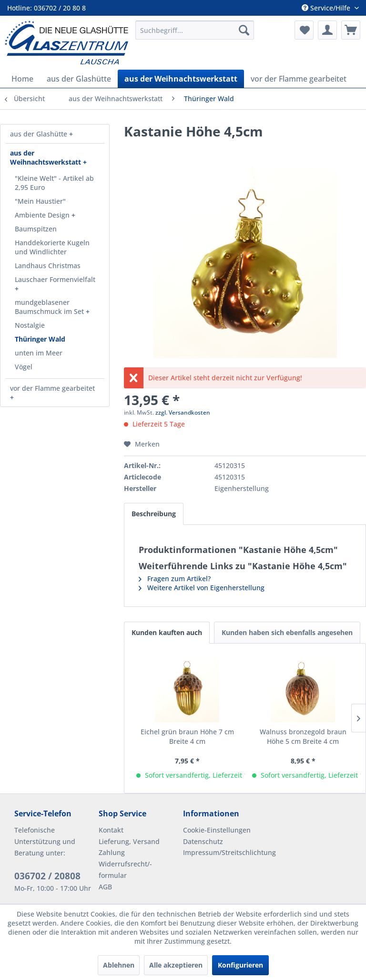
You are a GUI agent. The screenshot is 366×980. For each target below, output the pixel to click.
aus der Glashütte (40, 134)
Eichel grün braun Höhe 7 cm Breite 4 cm (187, 736)
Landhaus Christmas (48, 266)
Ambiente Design (43, 215)
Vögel (24, 367)
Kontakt (111, 830)
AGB (105, 887)
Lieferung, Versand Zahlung (129, 847)
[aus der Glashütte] (79, 79)
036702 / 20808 (47, 876)
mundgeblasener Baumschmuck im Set (50, 307)
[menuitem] (195, 30)
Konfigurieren (240, 965)
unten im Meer (39, 353)
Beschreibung (154, 514)
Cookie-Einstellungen (217, 830)
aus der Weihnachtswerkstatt (46, 157)
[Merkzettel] (304, 30)
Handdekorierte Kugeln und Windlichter (52, 247)
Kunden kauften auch (167, 632)
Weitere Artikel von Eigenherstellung (202, 588)
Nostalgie (30, 325)
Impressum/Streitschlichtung (223, 852)
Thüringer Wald (40, 339)
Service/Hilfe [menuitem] (327, 8)
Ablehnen (119, 965)
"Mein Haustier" (40, 201)
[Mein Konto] (327, 30)
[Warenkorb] (351, 30)
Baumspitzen (36, 229)
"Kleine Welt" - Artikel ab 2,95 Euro (54, 183)
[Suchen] (244, 30)
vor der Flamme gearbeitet (52, 388)
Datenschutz (203, 841)
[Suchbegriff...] (195, 30)
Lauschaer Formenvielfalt (55, 279)
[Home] (22, 79)
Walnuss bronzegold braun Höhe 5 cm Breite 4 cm (303, 736)
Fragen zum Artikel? (175, 579)
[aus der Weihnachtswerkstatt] (181, 79)
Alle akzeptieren (176, 965)
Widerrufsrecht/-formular (125, 870)
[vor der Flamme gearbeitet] (299, 79)
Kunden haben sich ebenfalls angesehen (287, 632)
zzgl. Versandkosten (183, 412)
